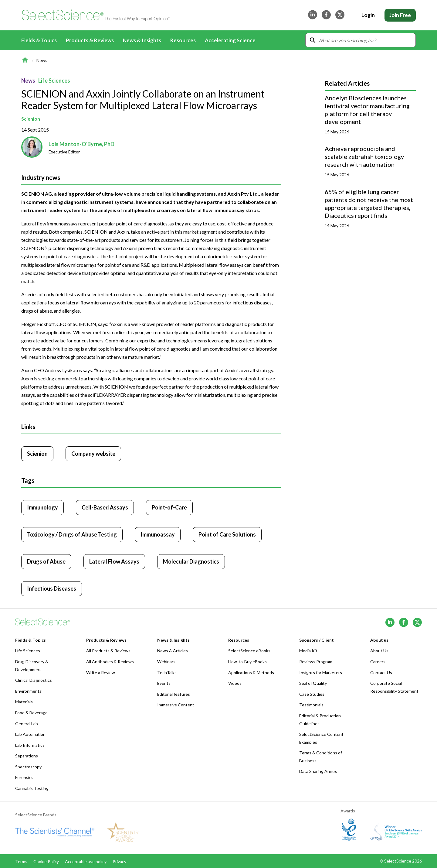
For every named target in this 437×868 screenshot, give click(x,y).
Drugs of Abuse (46, 561)
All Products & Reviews (108, 651)
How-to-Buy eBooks (247, 662)
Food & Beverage (31, 713)
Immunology (42, 507)
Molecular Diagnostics (191, 561)
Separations (27, 756)
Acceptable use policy (86, 861)
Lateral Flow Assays (114, 561)
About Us (379, 651)
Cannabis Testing (32, 788)
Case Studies (312, 694)
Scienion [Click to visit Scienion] (37, 454)
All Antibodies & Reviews (110, 662)
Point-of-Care (169, 507)
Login (368, 15)
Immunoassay (158, 534)
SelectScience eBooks (249, 651)
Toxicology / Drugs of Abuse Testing (72, 534)
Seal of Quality (313, 683)
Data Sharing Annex (318, 771)
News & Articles (173, 651)
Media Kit (308, 651)
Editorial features (174, 694)
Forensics (24, 777)
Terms (21, 861)
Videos (235, 683)
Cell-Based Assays (105, 507)
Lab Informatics (30, 745)
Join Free (400, 15)
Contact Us (381, 672)
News (42, 60)
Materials (24, 702)
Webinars (166, 662)
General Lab (27, 724)
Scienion (31, 119)
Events (164, 683)
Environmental (29, 691)
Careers (378, 662)
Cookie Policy (46, 861)
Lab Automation (30, 734)
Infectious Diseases (52, 588)
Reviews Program (316, 662)
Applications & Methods (251, 672)
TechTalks (167, 672)
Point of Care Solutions (227, 534)
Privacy (119, 861)
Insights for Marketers (321, 672)
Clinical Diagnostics (34, 680)
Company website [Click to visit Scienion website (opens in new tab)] (93, 454)
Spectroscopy (28, 767)
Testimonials (311, 705)
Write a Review (101, 672)
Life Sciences (54, 81)
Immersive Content (176, 705)
